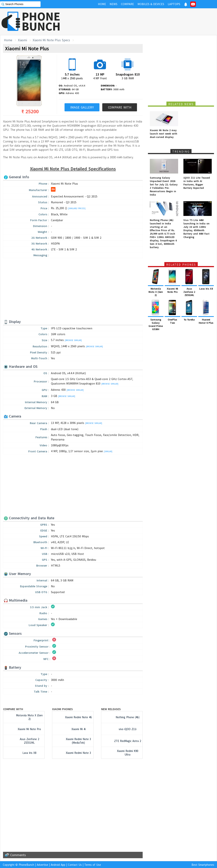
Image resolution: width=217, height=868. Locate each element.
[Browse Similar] (73, 340)
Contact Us (75, 865)
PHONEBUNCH (41, 21)
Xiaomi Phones (62, 709)
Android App (58, 865)
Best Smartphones (203, 865)
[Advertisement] (148, 22)
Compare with (13, 709)
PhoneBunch (26, 865)
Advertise (42, 865)
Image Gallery (82, 107)
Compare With (120, 107)
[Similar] (108, 451)
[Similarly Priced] (77, 208)
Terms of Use (93, 865)
